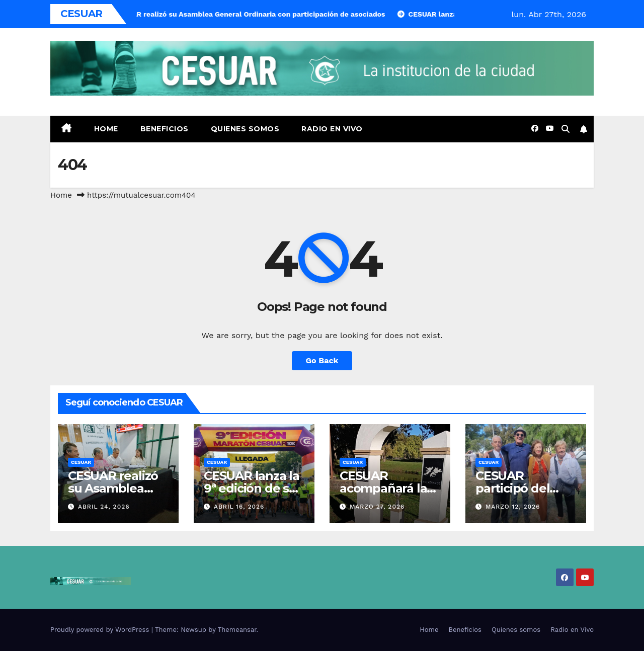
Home (106, 129)
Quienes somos (245, 129)
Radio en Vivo (332, 129)
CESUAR (81, 462)
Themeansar (237, 630)
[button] (566, 129)
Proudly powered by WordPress (101, 630)
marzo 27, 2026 (377, 507)
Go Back (322, 360)
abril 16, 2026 (239, 507)
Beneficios (165, 129)
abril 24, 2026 (104, 507)
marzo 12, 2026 (513, 507)
